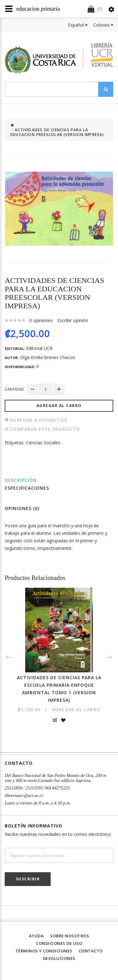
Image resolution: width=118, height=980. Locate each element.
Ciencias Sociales (43, 443)
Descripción (21, 480)
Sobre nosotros (70, 936)
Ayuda (37, 936)
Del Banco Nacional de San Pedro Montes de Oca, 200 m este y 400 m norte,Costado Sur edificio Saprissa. (56, 778)
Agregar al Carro (59, 406)
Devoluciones (59, 958)
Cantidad (14, 389)
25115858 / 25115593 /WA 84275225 (37, 788)
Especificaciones (27, 488)
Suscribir (28, 879)
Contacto (91, 951)
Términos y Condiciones (44, 951)
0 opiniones (41, 320)
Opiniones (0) (22, 508)
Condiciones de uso (59, 943)
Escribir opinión (73, 320)
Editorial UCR (39, 348)
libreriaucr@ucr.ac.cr (24, 796)
